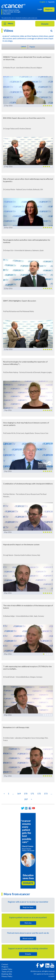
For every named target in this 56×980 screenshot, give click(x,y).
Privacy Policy (7, 976)
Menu (8, 24)
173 (46, 794)
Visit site (28, 923)
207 (26, 799)
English (43, 2)
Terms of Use (7, 971)
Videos (8, 31)
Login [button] (40, 9)
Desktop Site (7, 974)
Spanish (51, 2)
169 (19, 794)
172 (39, 794)
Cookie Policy (7, 969)
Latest (24, 46)
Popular (32, 47)
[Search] (51, 31)
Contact (5, 964)
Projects (5, 967)
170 (26, 794)
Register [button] (49, 9)
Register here (28, 907)
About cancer (28, 938)
